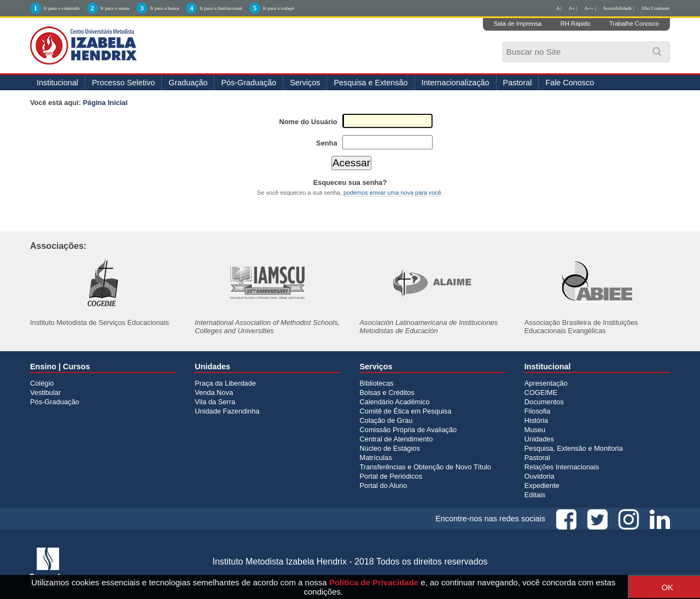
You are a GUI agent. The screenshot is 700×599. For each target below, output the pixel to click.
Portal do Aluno (384, 485)
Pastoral (518, 83)
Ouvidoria (539, 476)
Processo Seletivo (123, 83)
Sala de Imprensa (518, 24)
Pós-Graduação (249, 83)
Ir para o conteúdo (62, 8)
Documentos (544, 402)
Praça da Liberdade (225, 383)
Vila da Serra (215, 402)
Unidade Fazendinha (227, 411)
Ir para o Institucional (221, 8)
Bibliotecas (377, 383)
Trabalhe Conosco (634, 24)
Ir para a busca (164, 8)
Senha (326, 143)
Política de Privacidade (374, 582)
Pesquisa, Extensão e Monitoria (574, 448)
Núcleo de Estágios (390, 448)
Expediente (542, 485)
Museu (535, 430)
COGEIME (541, 392)
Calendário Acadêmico (395, 402)
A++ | (590, 8)
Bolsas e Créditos (387, 392)
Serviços (305, 83)
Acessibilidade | (618, 8)
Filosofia (538, 411)
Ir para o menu (115, 8)
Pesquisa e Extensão (371, 83)
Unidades (539, 439)
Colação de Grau (386, 420)
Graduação (188, 83)
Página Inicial (106, 103)
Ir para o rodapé (279, 8)
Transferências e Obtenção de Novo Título (425, 467)
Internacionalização (456, 83)
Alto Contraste (655, 8)
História (536, 420)
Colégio (42, 383)
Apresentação (546, 383)
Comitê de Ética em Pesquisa (406, 411)
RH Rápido (576, 24)
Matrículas (376, 458)
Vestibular (45, 392)
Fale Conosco (570, 83)
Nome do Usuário (308, 122)
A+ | (573, 8)
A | (559, 8)
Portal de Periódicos (391, 476)
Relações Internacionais (562, 467)
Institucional (57, 83)
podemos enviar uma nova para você (392, 193)
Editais (535, 495)
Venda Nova (214, 392)
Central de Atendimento (396, 439)
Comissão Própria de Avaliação (409, 430)
